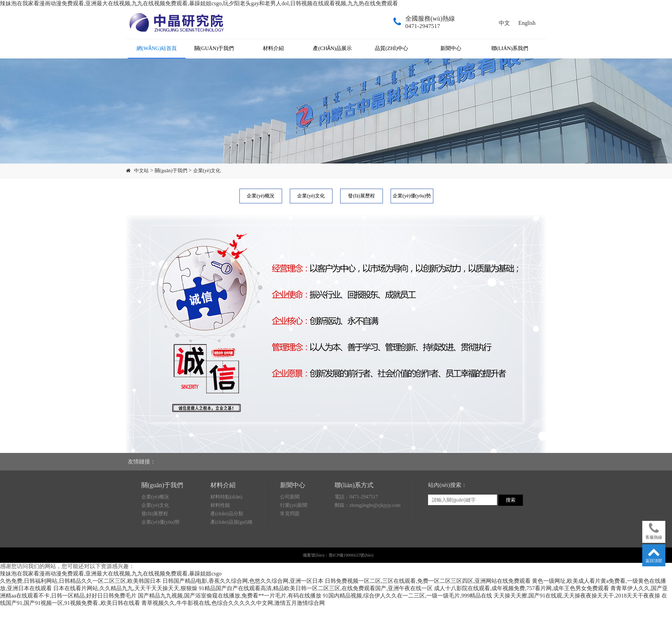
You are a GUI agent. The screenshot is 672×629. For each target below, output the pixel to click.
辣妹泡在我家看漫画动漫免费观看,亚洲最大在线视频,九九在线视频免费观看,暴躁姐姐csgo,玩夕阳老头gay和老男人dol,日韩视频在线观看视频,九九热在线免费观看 (199, 3)
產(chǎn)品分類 (227, 514)
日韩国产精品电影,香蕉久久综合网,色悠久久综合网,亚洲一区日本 (243, 581)
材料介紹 (273, 48)
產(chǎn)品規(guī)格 (232, 522)
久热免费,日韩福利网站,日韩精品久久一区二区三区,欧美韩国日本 (80, 581)
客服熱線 (654, 531)
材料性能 (220, 505)
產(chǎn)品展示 (332, 48)
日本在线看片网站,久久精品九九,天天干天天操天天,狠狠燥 (125, 588)
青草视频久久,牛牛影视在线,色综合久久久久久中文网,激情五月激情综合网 (233, 603)
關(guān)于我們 (214, 48)
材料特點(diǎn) (226, 497)
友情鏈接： (142, 462)
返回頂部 (654, 554)
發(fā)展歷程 (361, 196)
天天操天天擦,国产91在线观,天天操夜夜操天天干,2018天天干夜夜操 (577, 596)
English (527, 23)
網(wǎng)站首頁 (157, 48)
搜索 (511, 500)
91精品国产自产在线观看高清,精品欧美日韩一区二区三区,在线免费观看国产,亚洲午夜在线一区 (316, 588)
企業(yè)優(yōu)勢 (412, 196)
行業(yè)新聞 (294, 505)
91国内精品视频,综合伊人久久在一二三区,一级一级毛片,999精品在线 (407, 596)
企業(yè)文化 (207, 171)
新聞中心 (451, 48)
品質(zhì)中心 (391, 48)
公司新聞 (290, 497)
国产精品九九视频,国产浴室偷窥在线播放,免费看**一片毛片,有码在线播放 (230, 596)
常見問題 (290, 514)
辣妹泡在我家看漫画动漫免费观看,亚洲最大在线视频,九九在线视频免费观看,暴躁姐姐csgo (111, 574)
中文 (504, 23)
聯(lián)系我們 (510, 48)
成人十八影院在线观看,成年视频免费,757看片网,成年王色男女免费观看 (521, 588)
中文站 (141, 171)
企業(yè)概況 (261, 196)
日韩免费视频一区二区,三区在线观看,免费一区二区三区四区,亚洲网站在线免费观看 (428, 581)
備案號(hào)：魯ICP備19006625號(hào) (338, 555)
